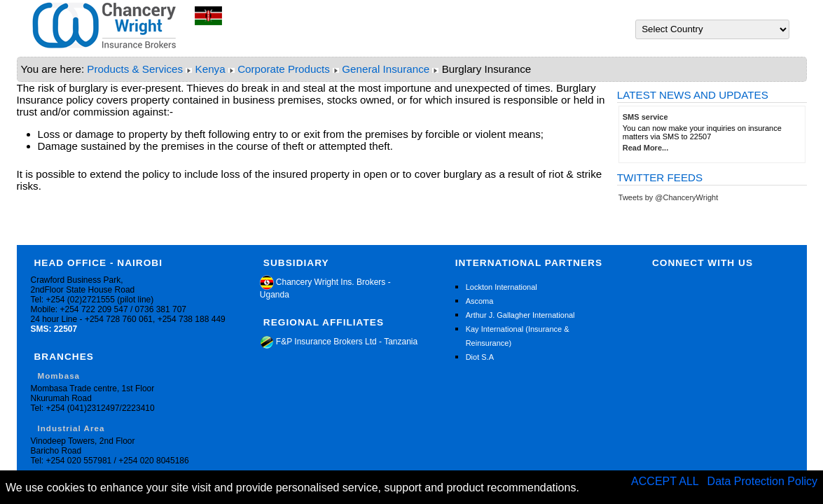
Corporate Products (284, 69)
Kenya (210, 69)
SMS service (645, 117)
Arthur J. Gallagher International (520, 315)
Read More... (645, 148)
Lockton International (502, 287)
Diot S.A (480, 357)
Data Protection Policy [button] (762, 481)
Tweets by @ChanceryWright (668, 197)
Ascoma (480, 301)
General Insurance (386, 69)
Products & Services (135, 69)
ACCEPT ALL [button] (666, 481)
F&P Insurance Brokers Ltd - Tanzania (339, 342)
